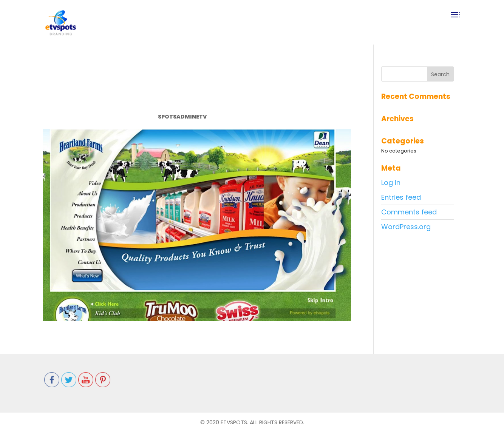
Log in (391, 183)
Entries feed (401, 197)
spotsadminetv (182, 117)
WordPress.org (406, 227)
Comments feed (409, 212)
